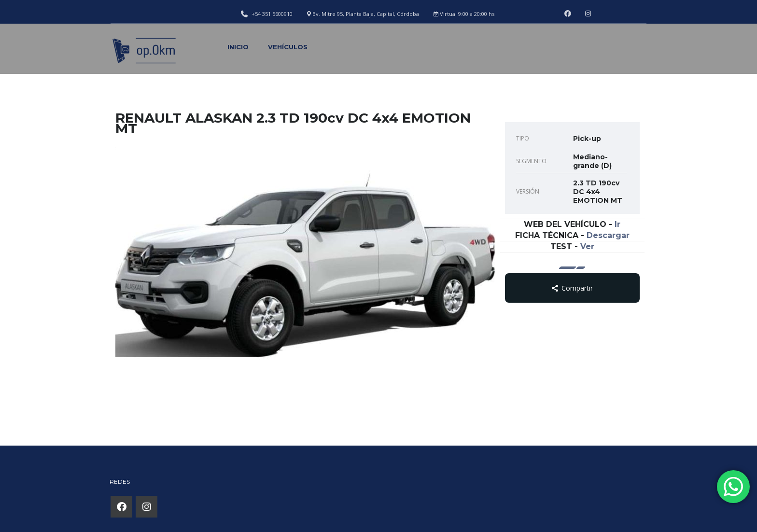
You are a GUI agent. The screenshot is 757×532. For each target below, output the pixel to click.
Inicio (238, 47)
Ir (617, 224)
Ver (587, 246)
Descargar (608, 235)
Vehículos (288, 47)
